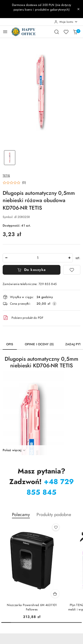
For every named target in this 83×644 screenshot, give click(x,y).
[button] (14, 183)
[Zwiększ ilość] (69, 258)
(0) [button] (24, 183)
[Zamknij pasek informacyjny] (78, 9)
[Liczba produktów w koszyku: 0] (75, 32)
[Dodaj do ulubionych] (72, 270)
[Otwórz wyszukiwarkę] (57, 32)
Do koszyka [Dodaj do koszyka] (32, 270)
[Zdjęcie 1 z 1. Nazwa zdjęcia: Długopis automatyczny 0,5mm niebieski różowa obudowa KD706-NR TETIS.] (10, 158)
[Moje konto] (66, 22)
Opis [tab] (10, 344)
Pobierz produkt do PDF (23, 318)
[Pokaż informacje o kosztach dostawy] (54, 304)
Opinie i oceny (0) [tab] (39, 344)
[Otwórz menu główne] (5, 32)
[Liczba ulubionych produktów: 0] (66, 32)
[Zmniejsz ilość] (6, 258)
